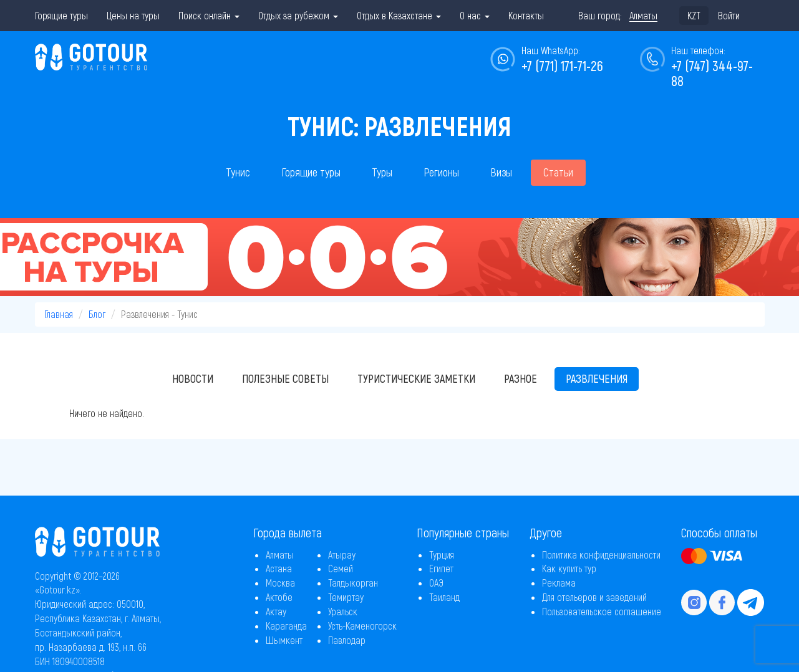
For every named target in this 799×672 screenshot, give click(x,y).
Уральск (343, 611)
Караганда (286, 626)
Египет (441, 568)
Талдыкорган (353, 583)
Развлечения (597, 378)
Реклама (559, 583)
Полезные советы (285, 378)
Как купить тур (569, 568)
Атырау (342, 554)
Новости (193, 378)
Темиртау (346, 597)
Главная (59, 314)
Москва (280, 583)
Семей (341, 568)
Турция (442, 554)
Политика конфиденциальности (601, 554)
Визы (501, 172)
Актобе (279, 597)
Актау (276, 611)
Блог (97, 314)
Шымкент (284, 640)
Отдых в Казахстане (399, 15)
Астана (279, 568)
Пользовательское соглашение (602, 611)
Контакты (526, 15)
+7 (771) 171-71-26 (562, 65)
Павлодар (347, 640)
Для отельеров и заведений (594, 597)
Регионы (441, 172)
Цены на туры (133, 15)
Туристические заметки (416, 378)
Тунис (238, 172)
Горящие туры (61, 15)
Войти (729, 15)
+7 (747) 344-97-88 (712, 73)
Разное (521, 378)
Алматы (280, 554)
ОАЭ (436, 583)
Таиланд (444, 597)
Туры (382, 172)
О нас (475, 15)
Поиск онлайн (209, 15)
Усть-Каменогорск (362, 626)
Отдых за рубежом (298, 15)
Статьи (558, 172)
